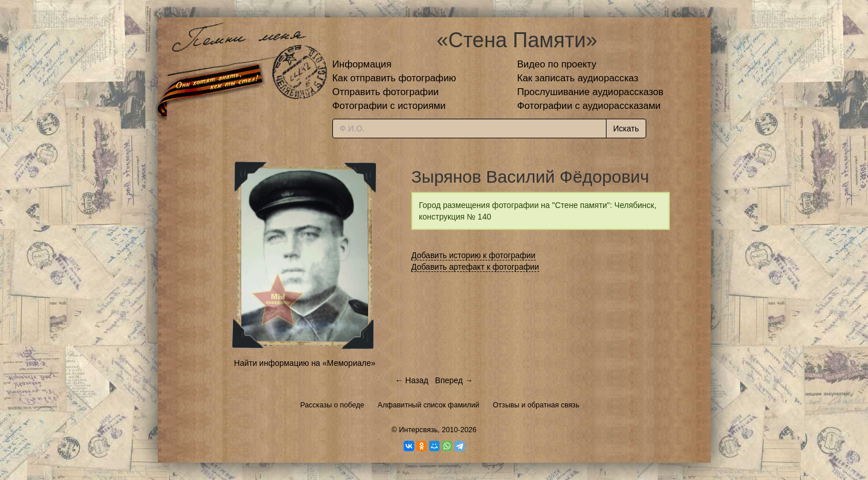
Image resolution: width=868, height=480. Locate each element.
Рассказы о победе (332, 405)
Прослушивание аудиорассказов (590, 92)
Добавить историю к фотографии (473, 255)
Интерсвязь (418, 430)
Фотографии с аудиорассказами (589, 106)
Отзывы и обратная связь (536, 405)
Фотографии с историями (389, 106)
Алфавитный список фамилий (429, 405)
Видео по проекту (557, 64)
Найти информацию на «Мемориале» (304, 363)
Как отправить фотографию (394, 78)
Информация (362, 64)
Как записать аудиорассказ (578, 78)
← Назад (412, 380)
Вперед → (454, 380)
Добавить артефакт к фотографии (475, 267)
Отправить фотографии (386, 92)
